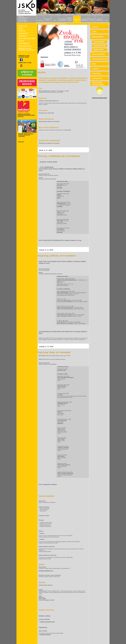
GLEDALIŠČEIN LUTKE (92, 20)
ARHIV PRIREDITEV (24, 44)
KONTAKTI (51, 15)
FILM (106, 20)
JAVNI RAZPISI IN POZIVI (69, 15)
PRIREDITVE (22, 31)
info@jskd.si (25, 21)
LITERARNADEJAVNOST (84, 20)
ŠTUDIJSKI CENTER (42, 15)
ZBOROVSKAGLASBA (77, 20)
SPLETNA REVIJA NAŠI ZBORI (27, 39)
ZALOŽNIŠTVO (23, 36)
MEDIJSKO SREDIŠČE (98, 15)
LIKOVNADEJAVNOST (99, 20)
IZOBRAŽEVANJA (23, 34)
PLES (55, 20)
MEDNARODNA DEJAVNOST (83, 15)
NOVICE (21, 28)
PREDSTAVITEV (23, 26)
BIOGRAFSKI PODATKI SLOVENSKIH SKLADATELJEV (27, 49)
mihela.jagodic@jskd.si (45, 635)
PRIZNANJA (58, 15)
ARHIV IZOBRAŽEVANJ (25, 46)
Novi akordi (60, 423)
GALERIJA (21, 41)
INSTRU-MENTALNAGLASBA (70, 19)
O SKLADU (40, 20)
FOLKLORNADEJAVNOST (62, 20)
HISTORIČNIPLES (47, 20)
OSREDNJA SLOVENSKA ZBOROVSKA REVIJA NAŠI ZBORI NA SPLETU (26, 115)
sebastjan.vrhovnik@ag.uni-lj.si (47, 622)
